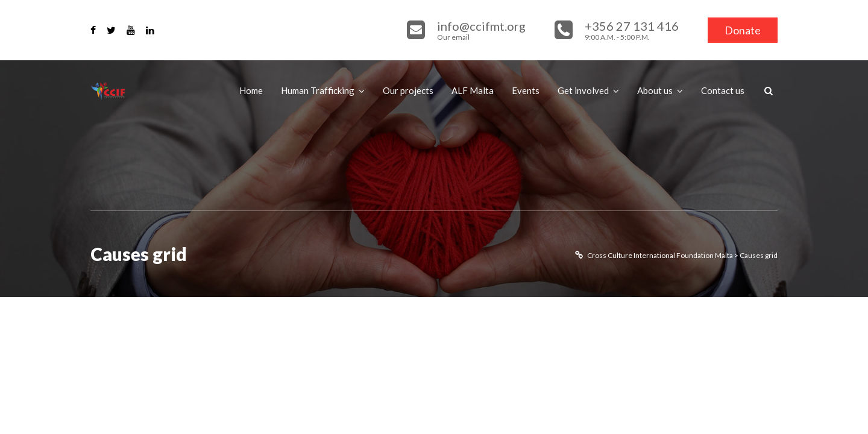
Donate (743, 30)
